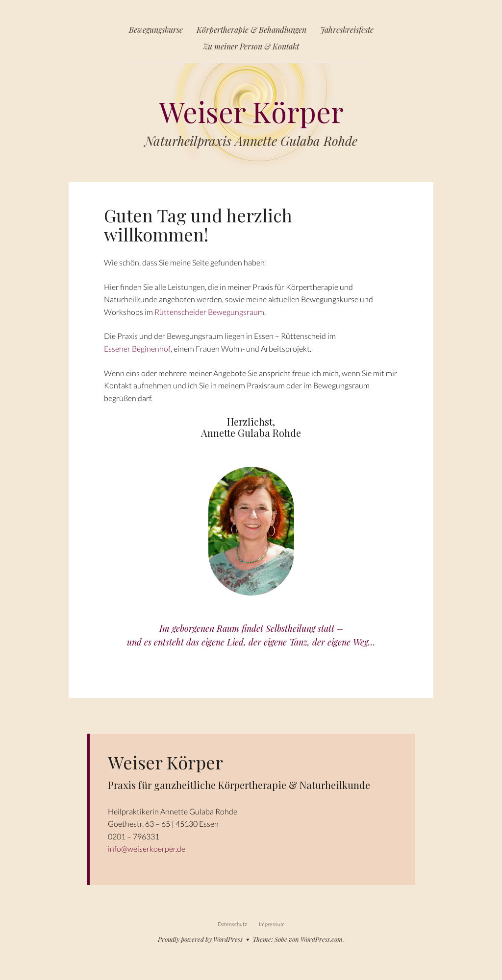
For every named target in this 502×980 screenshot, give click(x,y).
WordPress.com (322, 939)
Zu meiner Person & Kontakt (251, 46)
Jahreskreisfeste (347, 30)
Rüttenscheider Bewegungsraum (209, 312)
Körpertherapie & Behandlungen (251, 30)
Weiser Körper (251, 106)
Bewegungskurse (156, 30)
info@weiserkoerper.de (147, 849)
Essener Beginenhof (137, 348)
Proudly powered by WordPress (200, 939)
